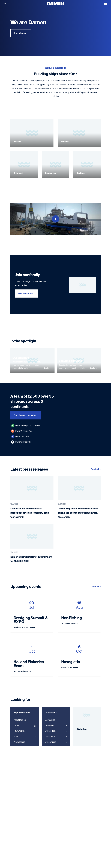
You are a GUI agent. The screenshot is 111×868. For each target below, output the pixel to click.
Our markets (56, 737)
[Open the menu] (106, 4)
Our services (56, 742)
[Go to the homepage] (56, 3)
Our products (56, 731)
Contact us (56, 725)
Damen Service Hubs (21, 442)
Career (25, 725)
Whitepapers (25, 742)
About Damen (25, 720)
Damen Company (20, 437)
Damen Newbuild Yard (22, 431)
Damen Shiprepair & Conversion (25, 426)
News (25, 737)
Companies (56, 720)
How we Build (25, 731)
